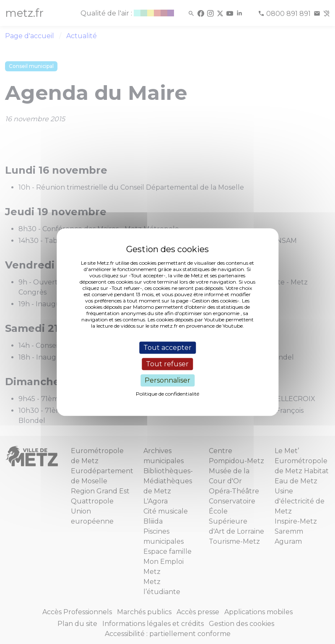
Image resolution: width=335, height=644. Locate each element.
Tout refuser (167, 364)
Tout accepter (167, 348)
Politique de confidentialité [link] (167, 394)
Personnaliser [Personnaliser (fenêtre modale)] (167, 380)
